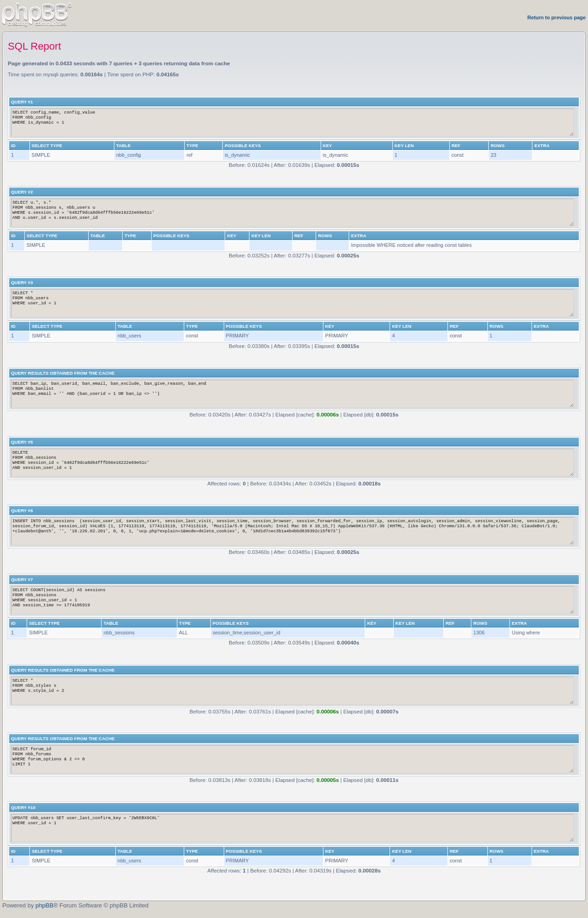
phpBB (44, 905)
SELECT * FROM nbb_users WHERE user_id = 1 (293, 303)
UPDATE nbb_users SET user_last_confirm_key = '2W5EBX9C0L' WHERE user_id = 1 (293, 828)
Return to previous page (557, 17)
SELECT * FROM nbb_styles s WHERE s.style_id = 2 (293, 691)
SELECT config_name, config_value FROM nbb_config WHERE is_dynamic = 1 (293, 123)
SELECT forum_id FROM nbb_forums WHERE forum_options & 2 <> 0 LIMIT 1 (293, 759)
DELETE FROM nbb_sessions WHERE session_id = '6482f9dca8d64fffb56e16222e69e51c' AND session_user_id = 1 (293, 463)
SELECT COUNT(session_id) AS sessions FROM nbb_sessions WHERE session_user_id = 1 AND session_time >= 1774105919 (293, 600)
